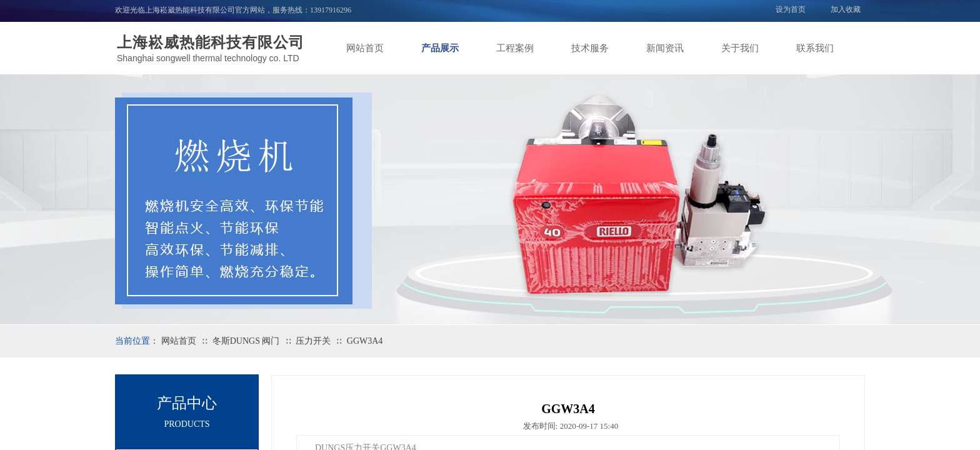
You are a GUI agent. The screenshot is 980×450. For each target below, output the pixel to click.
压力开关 (313, 341)
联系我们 (815, 48)
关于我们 (740, 48)
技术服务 (590, 48)
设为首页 (791, 9)
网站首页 (365, 48)
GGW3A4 (365, 341)
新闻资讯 (665, 48)
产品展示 (440, 48)
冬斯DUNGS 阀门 (246, 341)
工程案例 (515, 48)
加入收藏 (846, 9)
